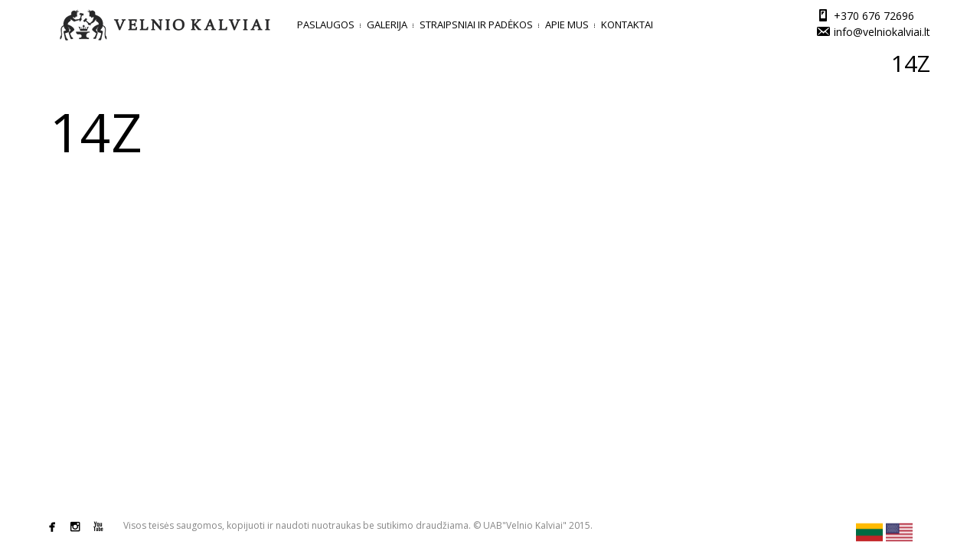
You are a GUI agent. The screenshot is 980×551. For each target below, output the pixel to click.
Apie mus (567, 24)
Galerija (387, 24)
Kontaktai (627, 24)
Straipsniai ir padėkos (476, 24)
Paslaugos (326, 24)
